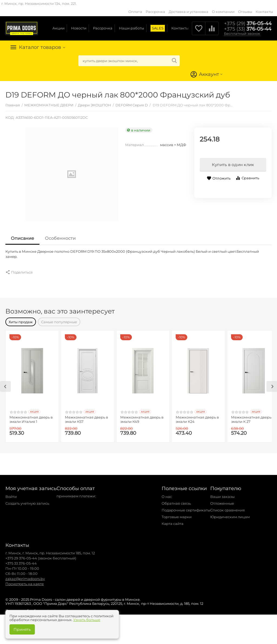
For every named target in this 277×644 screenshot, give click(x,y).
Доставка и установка (188, 12)
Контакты (264, 12)
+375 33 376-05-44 (21, 561)
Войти (11, 494)
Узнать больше (87, 620)
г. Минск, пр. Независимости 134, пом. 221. (39, 4)
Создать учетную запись (27, 501)
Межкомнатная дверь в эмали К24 (197, 417)
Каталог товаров (40, 47)
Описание (22, 238)
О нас (167, 494)
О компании (223, 12)
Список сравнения (228, 507)
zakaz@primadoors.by (25, 576)
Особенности (60, 238)
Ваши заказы (222, 494)
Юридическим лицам (230, 514)
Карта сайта (173, 521)
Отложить (218, 178)
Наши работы (131, 28)
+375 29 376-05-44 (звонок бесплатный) (41, 555)
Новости (79, 28)
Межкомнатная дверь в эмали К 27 (253, 417)
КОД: (10, 117)
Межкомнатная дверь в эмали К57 (86, 417)
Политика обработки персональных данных (46, 608)
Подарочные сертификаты (186, 507)
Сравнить (247, 178)
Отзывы (245, 12)
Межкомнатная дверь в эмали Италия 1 (31, 417)
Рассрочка (155, 12)
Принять (22, 629)
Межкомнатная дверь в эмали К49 (142, 417)
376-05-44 (248, 23)
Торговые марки (177, 514)
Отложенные (222, 501)
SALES (158, 28)
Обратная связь (176, 501)
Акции (59, 28)
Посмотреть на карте (25, 581)
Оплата (135, 12)
